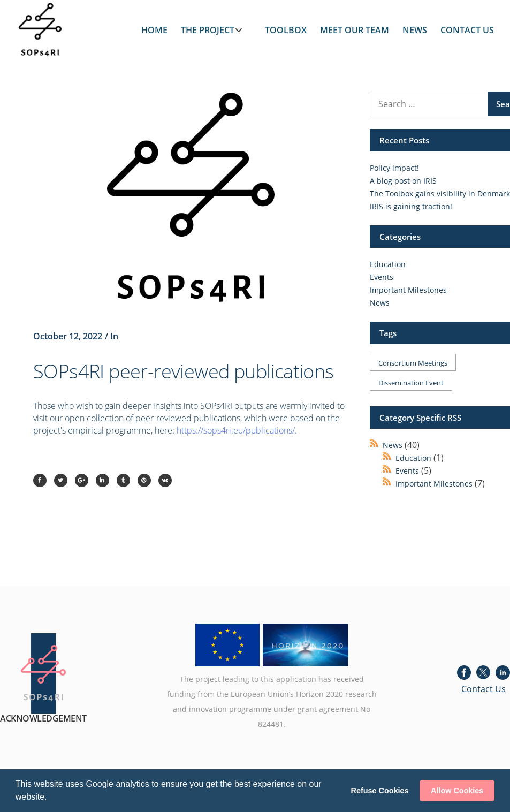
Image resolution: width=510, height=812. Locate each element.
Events (382, 277)
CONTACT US (467, 30)
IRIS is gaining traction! (411, 206)
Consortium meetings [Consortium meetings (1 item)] (413, 363)
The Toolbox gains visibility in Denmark (440, 193)
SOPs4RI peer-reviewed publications (184, 371)
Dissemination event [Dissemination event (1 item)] (411, 383)
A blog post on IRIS (403, 181)
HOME (154, 30)
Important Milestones (408, 290)
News (380, 303)
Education (388, 264)
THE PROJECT (208, 30)
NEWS (415, 30)
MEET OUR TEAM (355, 30)
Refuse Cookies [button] (380, 791)
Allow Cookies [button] (457, 791)
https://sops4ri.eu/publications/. (237, 430)
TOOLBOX (286, 30)
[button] (51, 798)
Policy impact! (394, 168)
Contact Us (484, 689)
